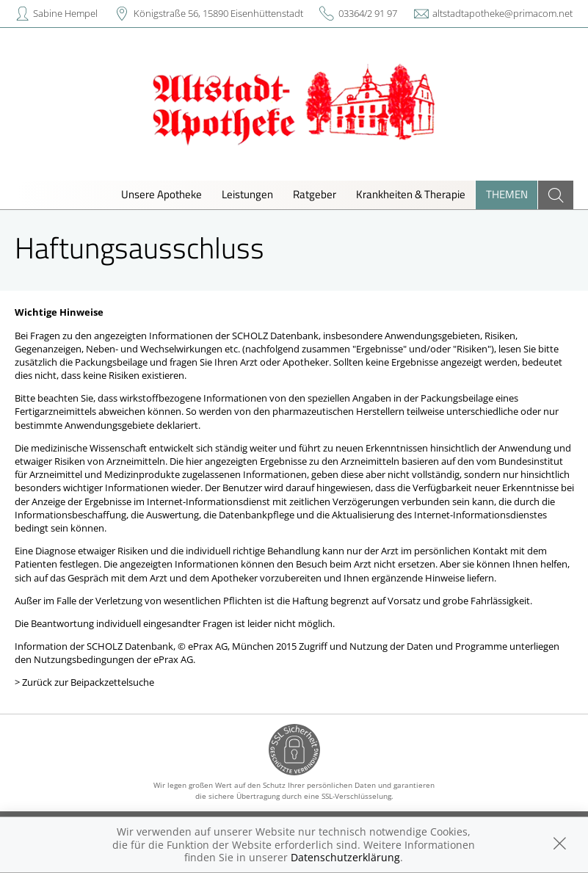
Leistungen (247, 194)
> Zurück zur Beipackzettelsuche (84, 682)
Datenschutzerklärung (345, 857)
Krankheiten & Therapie (411, 194)
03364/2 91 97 (368, 13)
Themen (507, 194)
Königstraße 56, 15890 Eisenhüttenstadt (218, 13)
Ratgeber (315, 194)
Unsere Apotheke (161, 194)
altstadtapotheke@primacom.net (502, 13)
